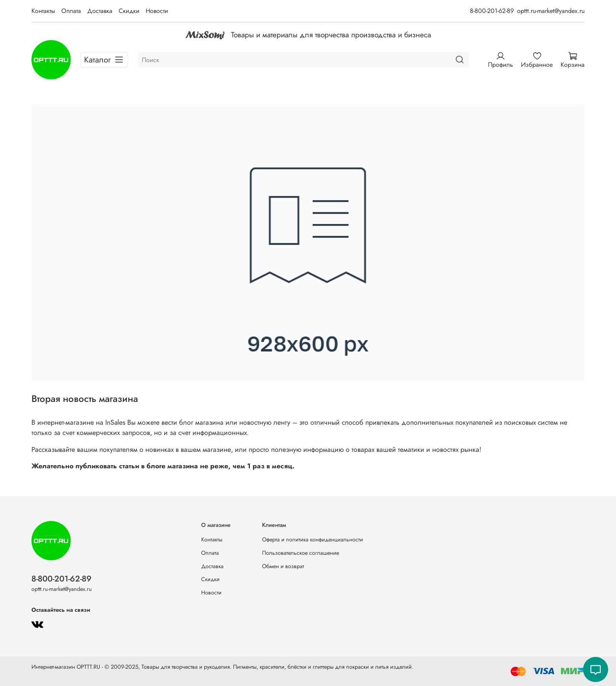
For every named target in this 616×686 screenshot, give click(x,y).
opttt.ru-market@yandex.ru (551, 11)
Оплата (71, 11)
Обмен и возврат (283, 566)
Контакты (43, 11)
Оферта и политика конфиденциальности (313, 539)
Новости (157, 11)
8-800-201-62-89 (492, 11)
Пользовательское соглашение (301, 553)
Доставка (100, 11)
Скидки (129, 11)
